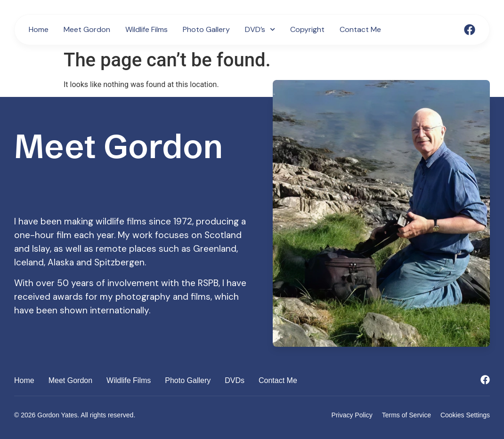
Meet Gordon (87, 29)
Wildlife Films (146, 29)
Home (39, 29)
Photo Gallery (206, 29)
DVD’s (260, 30)
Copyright (307, 29)
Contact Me (360, 29)
